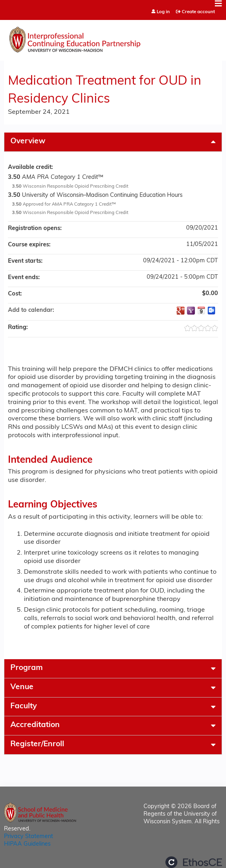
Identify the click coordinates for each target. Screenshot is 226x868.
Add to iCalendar (201, 310)
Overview (28, 142)
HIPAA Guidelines (27, 844)
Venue (22, 687)
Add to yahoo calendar (191, 311)
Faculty (24, 706)
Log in (163, 12)
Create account (198, 12)
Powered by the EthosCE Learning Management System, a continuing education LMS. (194, 862)
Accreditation (35, 725)
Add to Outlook (212, 311)
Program (27, 668)
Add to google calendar (181, 311)
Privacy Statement (28, 837)
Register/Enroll (37, 744)
